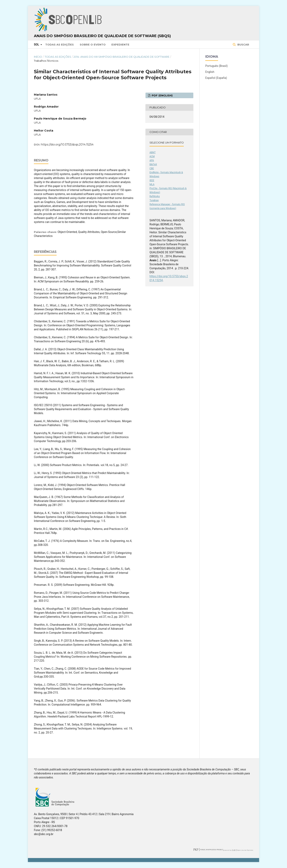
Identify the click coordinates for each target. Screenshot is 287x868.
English (210, 72)
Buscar (243, 45)
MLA (152, 184)
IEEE (152, 180)
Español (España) (216, 78)
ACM (152, 156)
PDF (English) (162, 95)
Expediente (120, 45)
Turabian (154, 200)
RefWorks (155, 196)
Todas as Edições (59, 45)
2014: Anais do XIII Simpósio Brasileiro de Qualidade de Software (121, 57)
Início (38, 57)
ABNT (153, 152)
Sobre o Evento (93, 45)
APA (152, 160)
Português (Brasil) (216, 66)
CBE (152, 168)
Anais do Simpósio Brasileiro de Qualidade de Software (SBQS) (102, 36)
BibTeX (153, 164)
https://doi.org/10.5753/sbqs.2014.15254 (67, 145)
